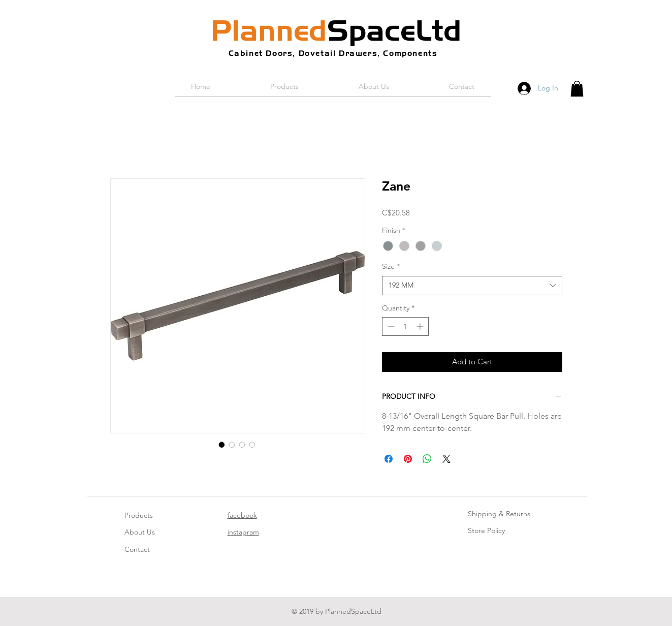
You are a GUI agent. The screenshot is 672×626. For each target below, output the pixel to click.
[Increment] (421, 326)
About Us (140, 532)
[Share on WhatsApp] (427, 459)
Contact (137, 549)
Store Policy (486, 530)
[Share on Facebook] (389, 459)
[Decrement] (390, 326)
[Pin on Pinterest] (408, 459)
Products (139, 515)
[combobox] (472, 286)
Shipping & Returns (499, 514)
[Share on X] (446, 459)
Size (391, 266)
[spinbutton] (405, 326)
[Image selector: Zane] (222, 445)
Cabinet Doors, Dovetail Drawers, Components (333, 53)
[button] (577, 89)
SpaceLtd (336, 30)
